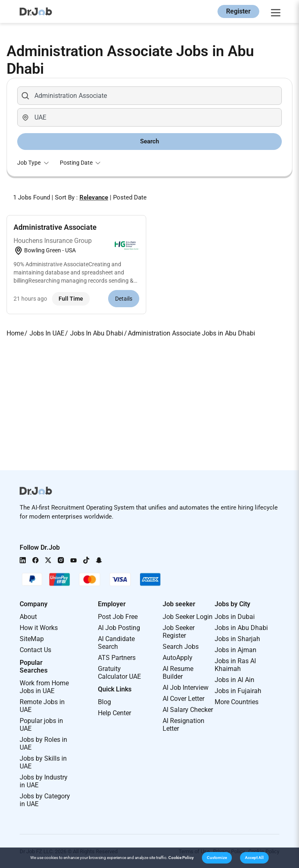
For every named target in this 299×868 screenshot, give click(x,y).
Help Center (114, 713)
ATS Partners (117, 658)
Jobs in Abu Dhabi (241, 628)
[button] (217, 858)
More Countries (237, 702)
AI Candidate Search (116, 643)
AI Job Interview (186, 688)
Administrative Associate (55, 227)
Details (124, 299)
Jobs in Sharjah (237, 639)
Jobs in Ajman (236, 650)
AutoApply (178, 658)
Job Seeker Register (179, 632)
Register (238, 11)
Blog (104, 702)
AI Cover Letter (183, 699)
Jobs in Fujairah (238, 691)
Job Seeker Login (188, 617)
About (28, 617)
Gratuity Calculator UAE (119, 673)
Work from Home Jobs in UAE (44, 687)
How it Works (39, 628)
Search (149, 141)
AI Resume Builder (178, 673)
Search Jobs (181, 647)
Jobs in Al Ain (234, 680)
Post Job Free (118, 617)
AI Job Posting (119, 628)
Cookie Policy (181, 858)
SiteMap (32, 639)
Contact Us (35, 650)
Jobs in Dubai (235, 617)
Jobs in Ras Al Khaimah (235, 665)
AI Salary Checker (188, 710)
